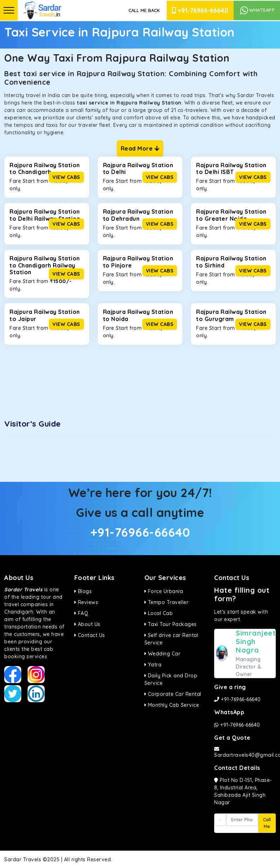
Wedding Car (162, 654)
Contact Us (90, 635)
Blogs (83, 591)
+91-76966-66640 (200, 10)
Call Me (267, 823)
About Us (87, 624)
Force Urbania (164, 591)
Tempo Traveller (167, 602)
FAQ (81, 613)
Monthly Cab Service (172, 705)
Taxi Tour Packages (171, 624)
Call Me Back (144, 10)
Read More (140, 148)
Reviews (86, 602)
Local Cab (159, 613)
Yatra (153, 665)
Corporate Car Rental (173, 694)
